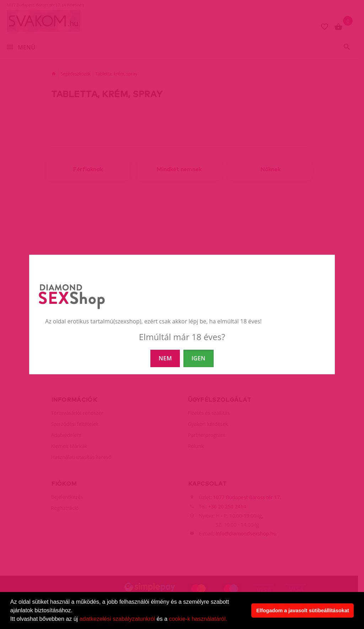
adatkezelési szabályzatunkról (117, 619)
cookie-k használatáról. (198, 619)
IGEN (199, 358)
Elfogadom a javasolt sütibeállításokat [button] (303, 610)
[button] (230, 620)
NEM (165, 358)
